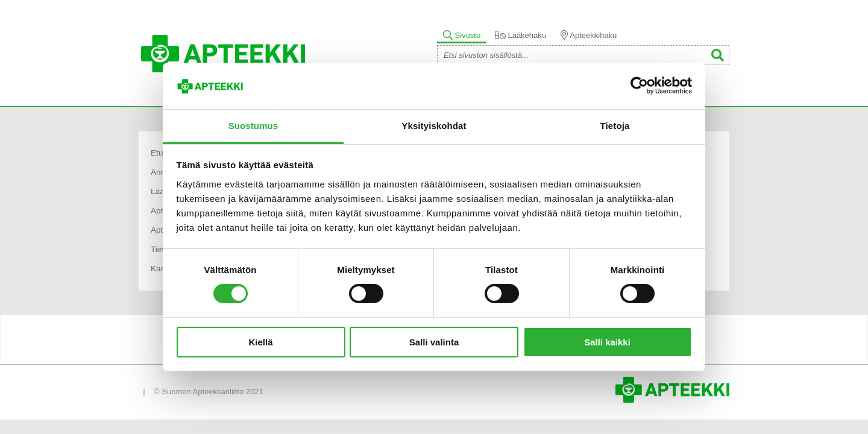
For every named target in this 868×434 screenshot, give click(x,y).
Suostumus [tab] (253, 126)
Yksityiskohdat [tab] (434, 126)
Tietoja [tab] (615, 126)
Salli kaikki (607, 342)
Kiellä (260, 342)
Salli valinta (434, 342)
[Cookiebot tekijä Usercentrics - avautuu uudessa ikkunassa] (639, 86)
